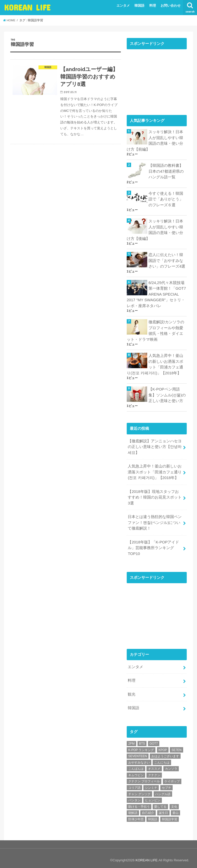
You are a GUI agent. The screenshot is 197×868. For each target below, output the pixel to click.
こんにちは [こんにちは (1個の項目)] (162, 758)
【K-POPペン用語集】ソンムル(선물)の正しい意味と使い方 (167, 393)
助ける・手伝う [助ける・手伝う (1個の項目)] (139, 802)
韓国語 (139, 6)
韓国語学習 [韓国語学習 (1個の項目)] (170, 815)
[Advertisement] (157, 78)
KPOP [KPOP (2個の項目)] (163, 746)
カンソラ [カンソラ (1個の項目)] (171, 765)
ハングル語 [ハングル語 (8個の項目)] (163, 790)
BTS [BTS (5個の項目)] (142, 739)
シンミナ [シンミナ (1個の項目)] (151, 783)
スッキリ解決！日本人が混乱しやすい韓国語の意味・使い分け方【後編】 (155, 229)
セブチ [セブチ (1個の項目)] (166, 783)
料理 (153, 6)
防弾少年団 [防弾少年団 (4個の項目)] (136, 815)
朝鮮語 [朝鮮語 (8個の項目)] (133, 809)
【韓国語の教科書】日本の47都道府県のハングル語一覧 (166, 171)
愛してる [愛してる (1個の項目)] (160, 802)
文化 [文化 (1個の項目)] (174, 802)
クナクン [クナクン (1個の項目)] (154, 771)
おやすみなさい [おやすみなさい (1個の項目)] (139, 758)
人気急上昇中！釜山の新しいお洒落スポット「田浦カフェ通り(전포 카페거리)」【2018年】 (155, 362)
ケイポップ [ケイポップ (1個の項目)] (172, 777)
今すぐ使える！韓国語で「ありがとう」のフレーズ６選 (166, 199)
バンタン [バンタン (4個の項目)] (134, 796)
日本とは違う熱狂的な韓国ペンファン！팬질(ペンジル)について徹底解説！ (155, 519)
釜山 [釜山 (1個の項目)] (175, 809)
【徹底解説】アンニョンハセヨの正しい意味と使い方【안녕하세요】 (155, 444)
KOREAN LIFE (27, 7)
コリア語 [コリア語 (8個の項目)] (134, 783)
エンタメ (123, 6)
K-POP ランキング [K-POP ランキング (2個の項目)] (141, 746)
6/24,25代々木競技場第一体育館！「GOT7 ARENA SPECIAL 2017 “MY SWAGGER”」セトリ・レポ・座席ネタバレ (156, 293)
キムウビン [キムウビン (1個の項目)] (136, 771)
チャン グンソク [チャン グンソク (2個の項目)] (139, 790)
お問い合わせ (171, 6)
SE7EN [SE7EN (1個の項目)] (176, 746)
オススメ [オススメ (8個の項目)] (154, 765)
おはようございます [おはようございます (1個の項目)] (165, 752)
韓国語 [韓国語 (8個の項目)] (153, 815)
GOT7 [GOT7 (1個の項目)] (154, 739)
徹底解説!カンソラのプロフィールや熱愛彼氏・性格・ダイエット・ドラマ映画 (155, 329)
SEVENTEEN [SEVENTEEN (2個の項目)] (138, 752)
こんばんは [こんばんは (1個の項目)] (136, 765)
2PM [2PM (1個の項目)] (131, 739)
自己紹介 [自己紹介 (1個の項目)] (148, 809)
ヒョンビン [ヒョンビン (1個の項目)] (153, 796)
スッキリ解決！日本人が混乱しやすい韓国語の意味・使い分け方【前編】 (155, 140)
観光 (132, 690)
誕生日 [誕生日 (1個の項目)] (163, 809)
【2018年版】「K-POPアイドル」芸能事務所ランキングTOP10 (153, 544)
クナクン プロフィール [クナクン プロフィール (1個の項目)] (144, 777)
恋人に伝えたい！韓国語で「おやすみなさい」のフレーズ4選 (167, 260)
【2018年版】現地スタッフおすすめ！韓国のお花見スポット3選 (155, 494)
